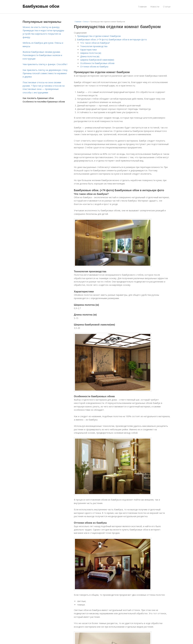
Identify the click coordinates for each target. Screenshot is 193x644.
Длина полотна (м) (90, 56)
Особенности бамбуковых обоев (97, 63)
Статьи (167, 7)
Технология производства (94, 46)
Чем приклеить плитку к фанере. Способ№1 (45, 64)
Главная (142, 7)
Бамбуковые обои (41, 6)
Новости (155, 7)
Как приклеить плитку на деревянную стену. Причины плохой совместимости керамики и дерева (45, 73)
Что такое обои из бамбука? (95, 43)
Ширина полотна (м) (91, 53)
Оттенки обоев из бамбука (94, 67)
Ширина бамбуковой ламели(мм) (97, 60)
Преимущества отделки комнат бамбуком (99, 36)
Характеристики (88, 50)
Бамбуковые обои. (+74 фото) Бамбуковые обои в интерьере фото (112, 39)
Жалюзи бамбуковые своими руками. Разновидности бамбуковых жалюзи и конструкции (42, 55)
